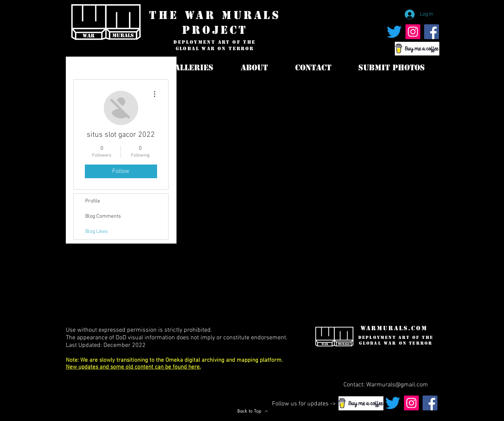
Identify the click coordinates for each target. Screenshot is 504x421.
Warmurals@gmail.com (397, 385)
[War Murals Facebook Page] (432, 32)
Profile (93, 201)
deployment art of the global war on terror (215, 45)
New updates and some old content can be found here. (133, 367)
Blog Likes (97, 232)
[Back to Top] (253, 411)
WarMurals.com (394, 328)
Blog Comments (103, 216)
